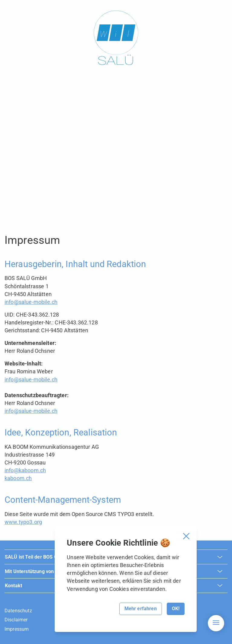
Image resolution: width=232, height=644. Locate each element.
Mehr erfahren (141, 609)
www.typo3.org (23, 522)
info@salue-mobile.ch (31, 302)
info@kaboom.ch (25, 470)
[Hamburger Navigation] (216, 623)
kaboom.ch (18, 478)
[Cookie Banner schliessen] (186, 536)
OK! (176, 609)
